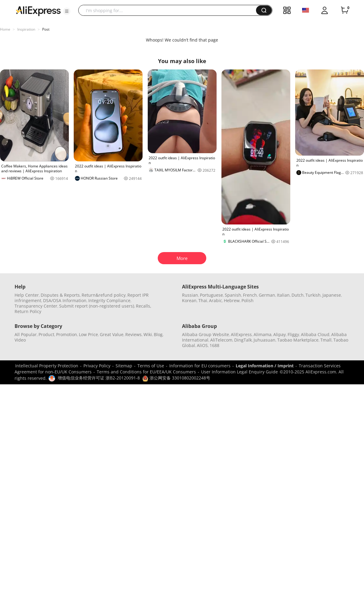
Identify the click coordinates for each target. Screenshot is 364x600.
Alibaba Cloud (315, 334)
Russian (190, 295)
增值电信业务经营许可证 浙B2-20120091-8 (99, 378)
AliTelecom (221, 340)
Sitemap (124, 366)
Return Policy (28, 311)
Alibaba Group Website (206, 334)
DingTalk (243, 340)
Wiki (148, 334)
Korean (189, 300)
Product (46, 334)
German (267, 295)
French (250, 295)
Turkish (313, 295)
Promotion (67, 334)
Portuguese (211, 295)
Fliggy (293, 334)
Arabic (216, 300)
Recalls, (144, 306)
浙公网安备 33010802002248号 (176, 378)
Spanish (233, 295)
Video (20, 340)
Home (5, 29)
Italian (283, 295)
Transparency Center (36, 306)
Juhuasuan (265, 340)
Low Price (88, 334)
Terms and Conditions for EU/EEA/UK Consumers (146, 372)
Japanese (332, 295)
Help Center (27, 295)
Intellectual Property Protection (47, 366)
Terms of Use (151, 366)
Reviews (133, 334)
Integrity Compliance (109, 300)
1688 (214, 345)
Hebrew (232, 300)
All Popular (26, 334)
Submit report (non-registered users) (97, 306)
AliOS (202, 345)
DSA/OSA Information (65, 300)
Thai (203, 300)
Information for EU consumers (200, 366)
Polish (248, 300)
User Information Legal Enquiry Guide (239, 372)
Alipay (280, 334)
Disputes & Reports (60, 295)
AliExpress (241, 334)
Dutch (298, 295)
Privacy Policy (97, 366)
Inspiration (26, 29)
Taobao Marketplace (298, 340)
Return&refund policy (104, 295)
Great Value (112, 334)
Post (46, 29)
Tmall (326, 340)
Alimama (263, 334)
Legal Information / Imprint (265, 366)
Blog (158, 334)
